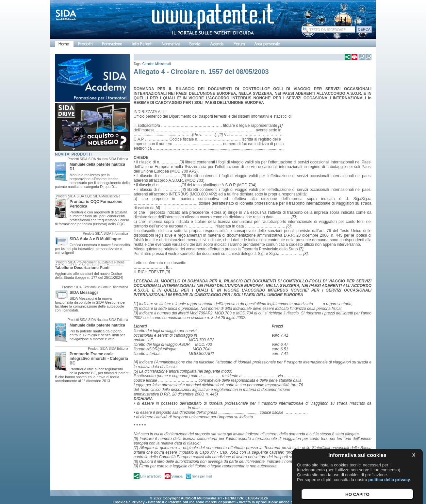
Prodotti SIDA (78, 159)
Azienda (217, 44)
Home (64, 44)
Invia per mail (202, 476)
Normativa (171, 44)
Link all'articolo (151, 476)
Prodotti (85, 44)
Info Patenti (142, 44)
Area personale (267, 44)
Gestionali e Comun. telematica (105, 287)
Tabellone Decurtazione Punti (82, 268)
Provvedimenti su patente (95, 262)
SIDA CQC (84, 196)
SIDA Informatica (116, 234)
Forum (239, 44)
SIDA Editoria (118, 159)
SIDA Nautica (98, 159)
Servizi (195, 44)
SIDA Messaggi (84, 293)
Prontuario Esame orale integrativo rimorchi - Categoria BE (99, 359)
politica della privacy (389, 480)
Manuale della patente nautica (97, 325)
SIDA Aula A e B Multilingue (95, 239)
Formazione (112, 44)
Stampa (177, 476)
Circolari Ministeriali (157, 64)
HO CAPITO (357, 494)
